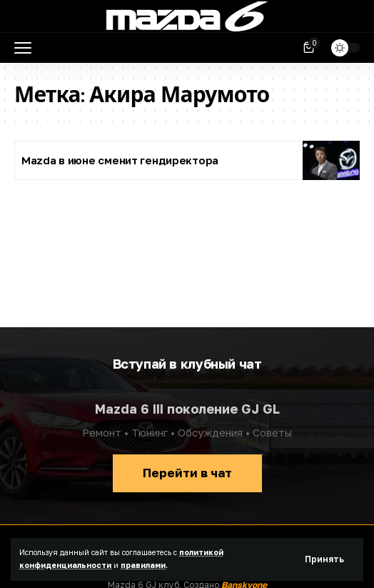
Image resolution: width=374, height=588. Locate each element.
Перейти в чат (187, 473)
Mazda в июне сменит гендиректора (120, 160)
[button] (324, 559)
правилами (143, 565)
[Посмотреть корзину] (310, 48)
